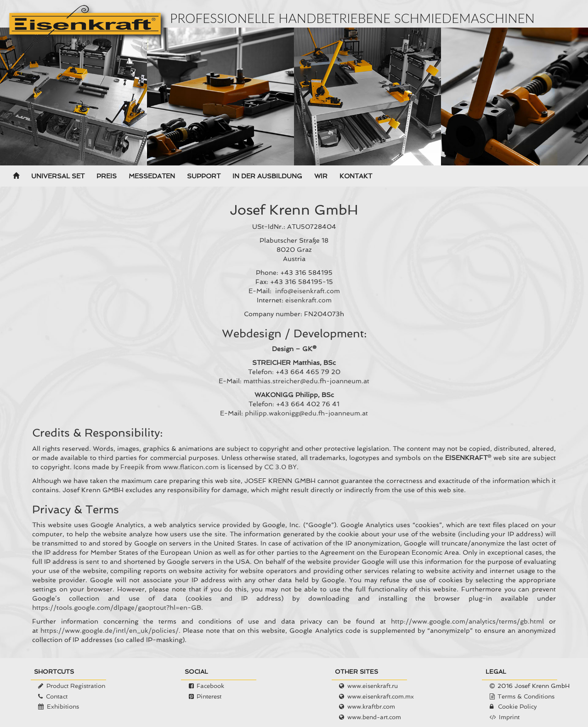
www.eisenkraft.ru (373, 686)
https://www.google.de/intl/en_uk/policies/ (110, 630)
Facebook (210, 686)
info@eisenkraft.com (308, 291)
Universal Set (58, 176)
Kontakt (356, 176)
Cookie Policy (517, 707)
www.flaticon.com (191, 467)
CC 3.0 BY (280, 467)
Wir (321, 176)
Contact (57, 696)
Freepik (132, 467)
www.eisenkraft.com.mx (381, 696)
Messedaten (152, 176)
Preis (107, 176)
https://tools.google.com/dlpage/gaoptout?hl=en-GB (117, 608)
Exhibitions (63, 707)
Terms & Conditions (526, 696)
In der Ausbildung (267, 176)
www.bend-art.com (374, 717)
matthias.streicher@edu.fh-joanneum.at (306, 381)
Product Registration (76, 686)
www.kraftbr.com (371, 707)
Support (204, 176)
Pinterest (209, 696)
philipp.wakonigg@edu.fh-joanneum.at (306, 413)
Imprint (509, 717)
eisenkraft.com (308, 300)
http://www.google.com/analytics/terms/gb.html (467, 621)
